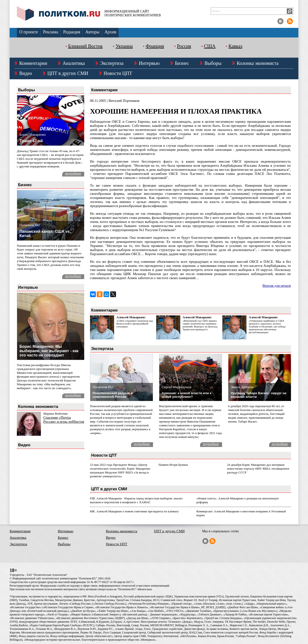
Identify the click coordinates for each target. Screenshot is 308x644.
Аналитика (74, 63)
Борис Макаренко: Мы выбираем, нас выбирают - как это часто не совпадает (49, 351)
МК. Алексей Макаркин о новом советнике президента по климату (134, 511)
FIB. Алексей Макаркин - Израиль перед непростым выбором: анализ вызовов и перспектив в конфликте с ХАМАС (136, 500)
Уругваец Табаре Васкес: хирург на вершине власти (259, 395)
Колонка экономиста (258, 63)
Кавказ (235, 46)
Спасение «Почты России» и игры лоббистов (64, 420)
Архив (110, 32)
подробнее (73, 173)
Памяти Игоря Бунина (173, 465)
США (210, 46)
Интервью (149, 63)
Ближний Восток (85, 46)
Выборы (213, 63)
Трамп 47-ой (31, 141)
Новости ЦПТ (118, 73)
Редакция (72, 32)
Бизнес (182, 63)
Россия (184, 46)
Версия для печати (277, 286)
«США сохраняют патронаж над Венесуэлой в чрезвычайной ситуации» (135, 324)
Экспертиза (112, 63)
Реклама (51, 32)
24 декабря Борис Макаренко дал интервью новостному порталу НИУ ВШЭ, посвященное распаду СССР (258, 469)
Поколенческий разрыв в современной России (113, 395)
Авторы (92, 32)
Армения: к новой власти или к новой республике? (187, 395)
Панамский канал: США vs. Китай (45, 234)
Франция (155, 46)
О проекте (29, 32)
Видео (26, 73)
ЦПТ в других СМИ (68, 73)
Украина (124, 46)
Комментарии (33, 63)
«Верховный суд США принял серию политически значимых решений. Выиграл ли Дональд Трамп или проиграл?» (200, 325)
